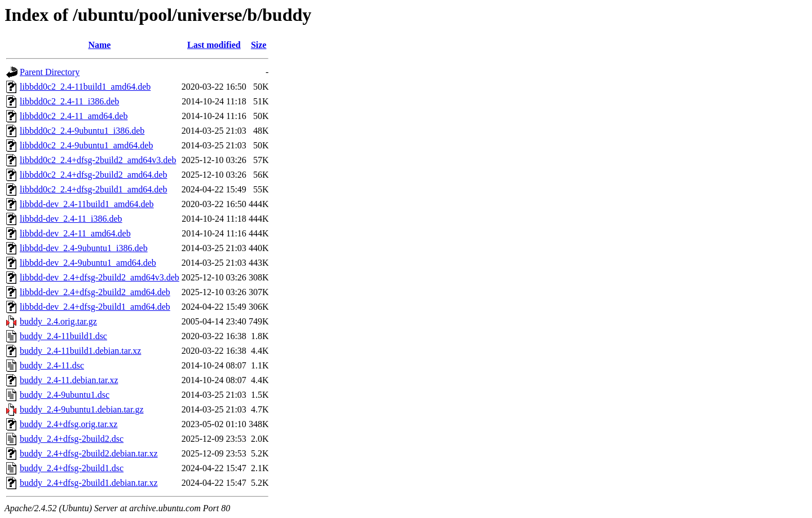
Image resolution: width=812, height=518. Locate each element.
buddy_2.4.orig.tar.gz (58, 321)
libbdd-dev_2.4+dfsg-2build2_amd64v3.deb (100, 277)
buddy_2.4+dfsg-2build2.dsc (72, 439)
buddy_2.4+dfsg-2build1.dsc (72, 468)
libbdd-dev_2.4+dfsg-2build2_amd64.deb (95, 292)
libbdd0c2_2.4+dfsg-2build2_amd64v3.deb (98, 160)
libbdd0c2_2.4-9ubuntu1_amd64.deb (86, 145)
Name (99, 45)
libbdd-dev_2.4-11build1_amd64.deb (87, 204)
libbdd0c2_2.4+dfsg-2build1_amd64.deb (93, 189)
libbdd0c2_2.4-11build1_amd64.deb (85, 87)
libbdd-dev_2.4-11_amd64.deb (75, 233)
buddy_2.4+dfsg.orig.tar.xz (69, 424)
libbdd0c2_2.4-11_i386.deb (69, 101)
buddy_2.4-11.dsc (52, 365)
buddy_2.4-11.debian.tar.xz (69, 380)
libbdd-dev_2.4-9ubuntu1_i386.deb (84, 248)
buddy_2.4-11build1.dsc (63, 336)
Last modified (214, 45)
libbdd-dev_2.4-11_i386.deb (71, 219)
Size (259, 45)
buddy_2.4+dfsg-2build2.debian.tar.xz (89, 453)
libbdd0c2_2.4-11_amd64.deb (74, 116)
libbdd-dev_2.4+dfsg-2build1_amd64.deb (95, 307)
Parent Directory (50, 72)
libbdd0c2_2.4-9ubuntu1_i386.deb (82, 131)
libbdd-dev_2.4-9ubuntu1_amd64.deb (88, 263)
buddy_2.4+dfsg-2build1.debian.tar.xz (89, 483)
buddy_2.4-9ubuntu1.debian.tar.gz (82, 409)
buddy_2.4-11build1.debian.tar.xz (80, 351)
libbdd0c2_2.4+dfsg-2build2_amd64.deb (93, 175)
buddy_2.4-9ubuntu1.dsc (65, 395)
